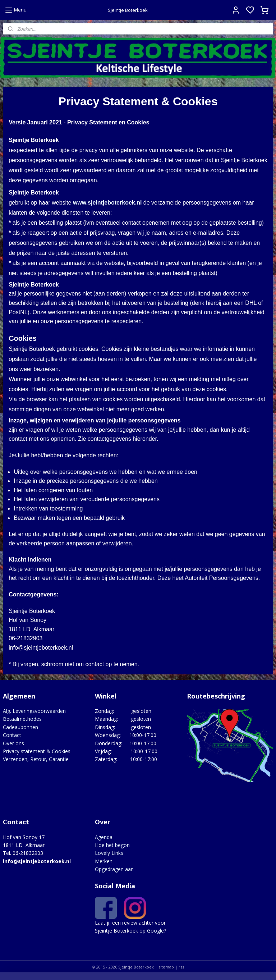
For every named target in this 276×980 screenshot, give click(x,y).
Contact (12, 735)
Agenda (104, 837)
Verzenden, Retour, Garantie (36, 759)
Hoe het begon (112, 845)
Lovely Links (109, 853)
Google (155, 931)
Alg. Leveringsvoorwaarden (34, 711)
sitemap (166, 967)
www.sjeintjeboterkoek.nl (107, 203)
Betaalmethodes (22, 719)
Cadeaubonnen (20, 727)
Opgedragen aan (114, 869)
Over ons (13, 743)
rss (181, 967)
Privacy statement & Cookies (37, 751)
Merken (104, 861)
